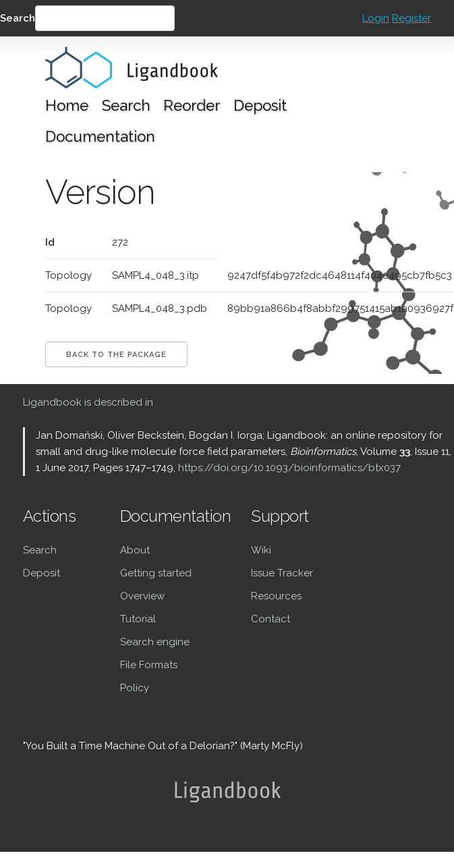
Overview (142, 596)
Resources (276, 596)
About (135, 550)
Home (67, 105)
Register (412, 18)
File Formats (149, 665)
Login (376, 18)
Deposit (260, 105)
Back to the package (116, 355)
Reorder (192, 105)
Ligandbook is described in (88, 402)
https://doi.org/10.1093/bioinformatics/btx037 (289, 468)
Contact (271, 619)
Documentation (100, 136)
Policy (135, 688)
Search (18, 18)
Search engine (155, 642)
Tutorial (138, 619)
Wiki (261, 550)
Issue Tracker (282, 573)
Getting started (156, 573)
